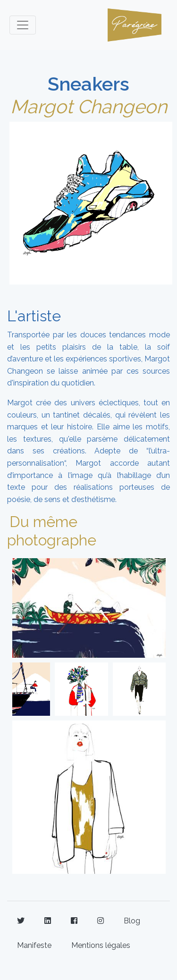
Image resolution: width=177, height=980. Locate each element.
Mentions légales (101, 945)
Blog (132, 921)
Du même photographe (52, 531)
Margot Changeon (89, 106)
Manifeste (34, 945)
